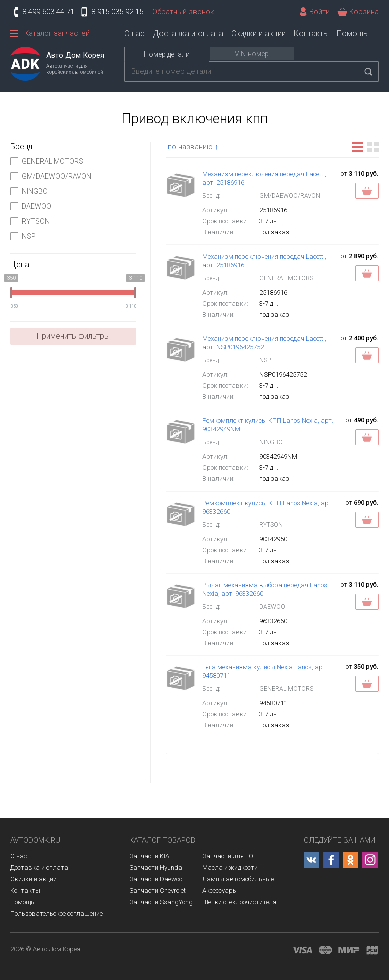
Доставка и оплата (188, 33)
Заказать (367, 191)
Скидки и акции (258, 33)
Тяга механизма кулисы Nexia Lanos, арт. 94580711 (265, 671)
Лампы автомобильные (238, 879)
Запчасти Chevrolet (158, 891)
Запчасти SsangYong (161, 902)
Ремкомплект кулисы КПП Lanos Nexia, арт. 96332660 (268, 507)
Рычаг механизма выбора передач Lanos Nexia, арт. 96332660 (265, 589)
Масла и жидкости (230, 868)
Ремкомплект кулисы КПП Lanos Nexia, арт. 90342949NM (268, 425)
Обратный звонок (183, 12)
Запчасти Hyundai (157, 868)
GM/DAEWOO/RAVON (51, 176)
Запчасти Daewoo (156, 879)
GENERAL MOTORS (47, 161)
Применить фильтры (73, 336)
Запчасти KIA (149, 856)
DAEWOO (31, 206)
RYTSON (30, 221)
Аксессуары (220, 891)
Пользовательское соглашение (56, 914)
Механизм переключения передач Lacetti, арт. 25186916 (264, 178)
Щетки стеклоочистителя (239, 902)
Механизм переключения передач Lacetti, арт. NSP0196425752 (264, 343)
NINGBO (29, 191)
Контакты (311, 33)
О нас (135, 33)
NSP (23, 236)
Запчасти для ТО (228, 856)
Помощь (352, 33)
